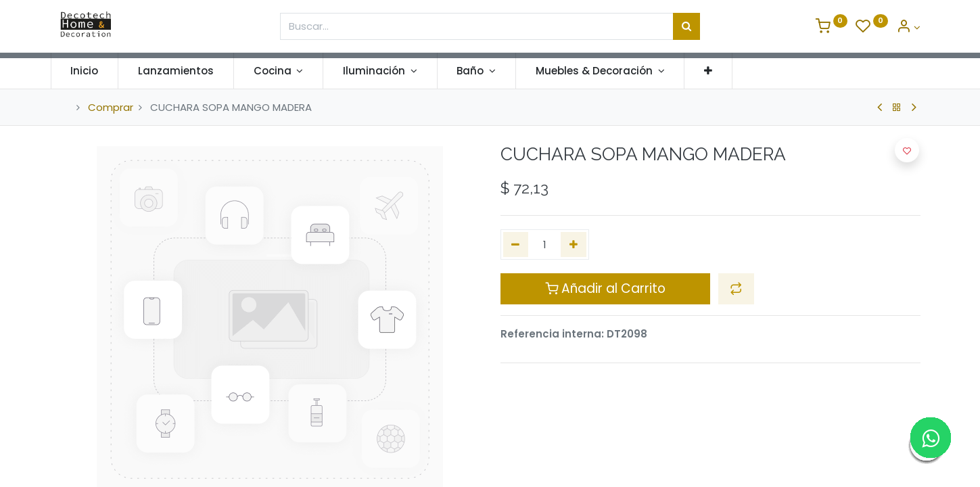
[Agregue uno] (574, 245)
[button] (718, 71)
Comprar (111, 107)
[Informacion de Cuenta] (908, 27)
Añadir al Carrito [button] (605, 288)
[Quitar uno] (516, 245)
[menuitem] (94, 71)
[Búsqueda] (686, 26)
